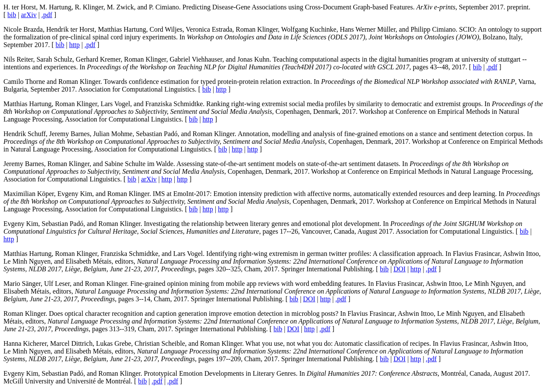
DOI (399, 269)
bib (12, 15)
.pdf (47, 15)
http (74, 45)
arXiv (29, 15)
